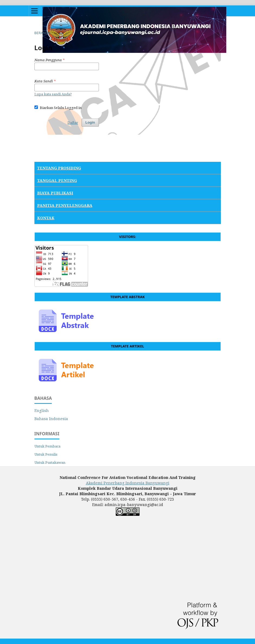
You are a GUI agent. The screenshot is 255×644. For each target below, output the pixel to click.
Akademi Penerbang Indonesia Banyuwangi (128, 483)
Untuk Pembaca (47, 446)
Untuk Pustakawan (50, 462)
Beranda (43, 33)
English (42, 410)
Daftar (73, 123)
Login (90, 122)
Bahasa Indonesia (51, 419)
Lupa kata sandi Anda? (53, 94)
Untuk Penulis (46, 454)
